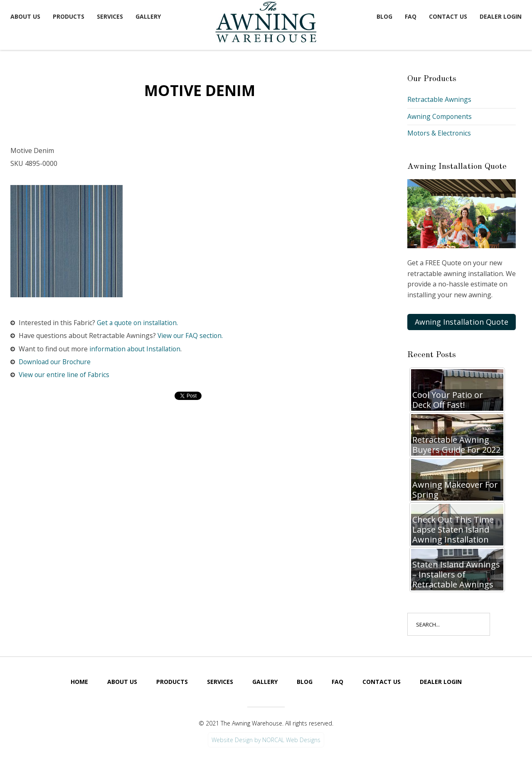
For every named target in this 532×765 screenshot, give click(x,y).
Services (110, 16)
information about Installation (137, 349)
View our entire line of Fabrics (65, 375)
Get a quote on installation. (139, 323)
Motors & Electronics (440, 133)
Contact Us (448, 16)
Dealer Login (501, 16)
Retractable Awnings (439, 99)
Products (69, 16)
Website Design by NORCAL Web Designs (266, 740)
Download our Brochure (57, 362)
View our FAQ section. (191, 336)
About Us (25, 16)
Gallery (148, 16)
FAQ (411, 16)
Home (79, 682)
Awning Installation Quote (462, 322)
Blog (384, 16)
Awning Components (440, 116)
